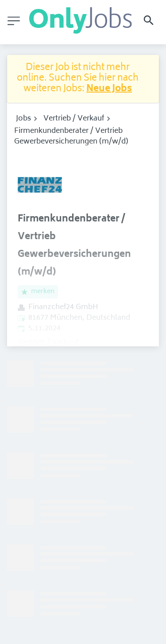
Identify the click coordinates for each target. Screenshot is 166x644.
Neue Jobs (109, 89)
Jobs (23, 119)
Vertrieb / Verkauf (74, 119)
